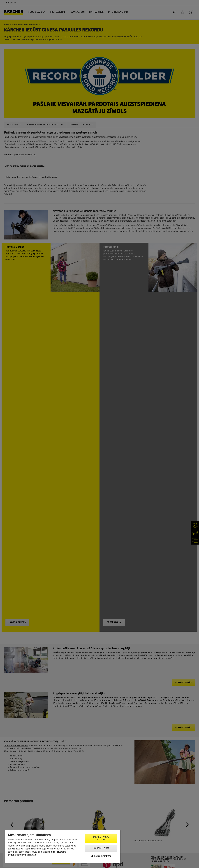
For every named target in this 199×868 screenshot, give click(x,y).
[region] (63, 847)
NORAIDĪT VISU (101, 848)
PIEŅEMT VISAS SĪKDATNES (101, 838)
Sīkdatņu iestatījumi (101, 856)
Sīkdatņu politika (47, 852)
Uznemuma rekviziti (27, 855)
